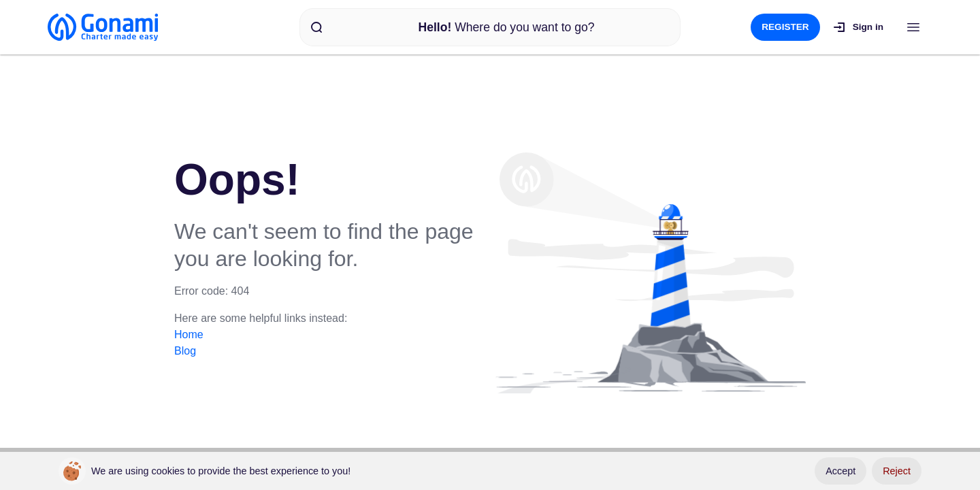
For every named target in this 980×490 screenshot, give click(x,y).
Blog (185, 351)
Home (189, 334)
